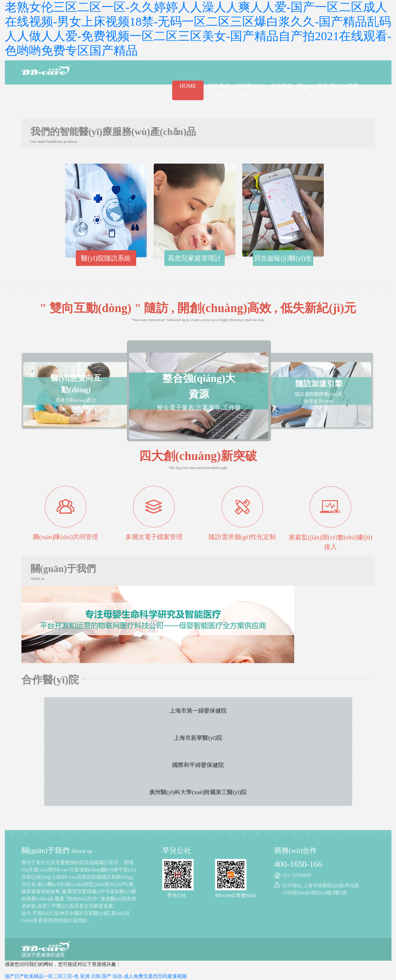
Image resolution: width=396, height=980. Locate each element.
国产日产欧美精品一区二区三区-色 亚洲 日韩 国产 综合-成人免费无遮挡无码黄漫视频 (96, 976)
